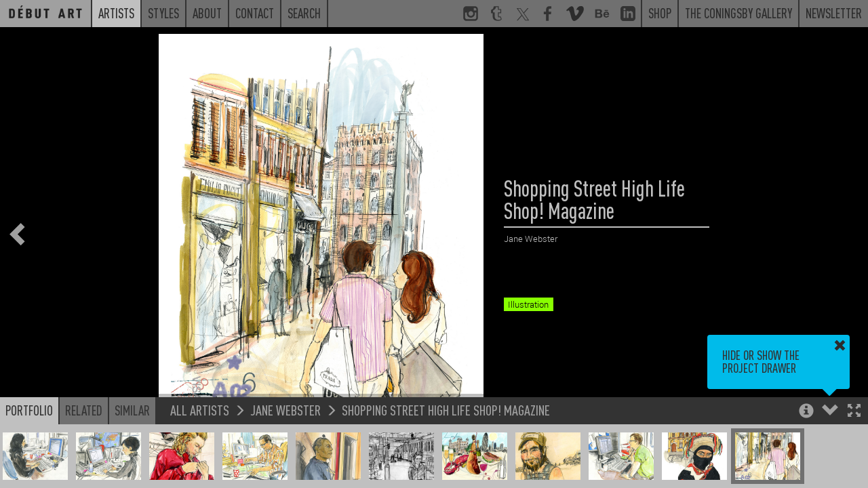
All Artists (200, 410)
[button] (854, 412)
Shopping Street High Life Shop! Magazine (446, 410)
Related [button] (84, 410)
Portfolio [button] (29, 410)
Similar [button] (132, 410)
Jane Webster (285, 410)
